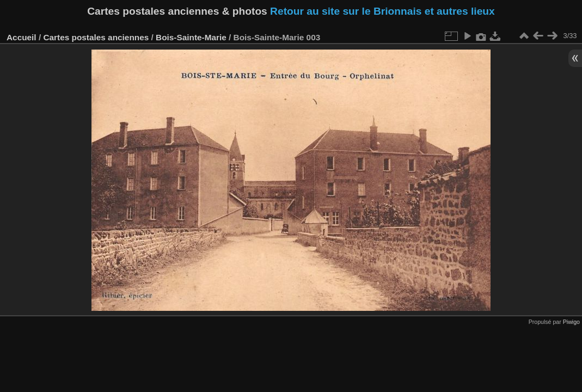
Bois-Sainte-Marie (191, 37)
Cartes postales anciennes (96, 37)
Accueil (22, 37)
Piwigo (571, 322)
